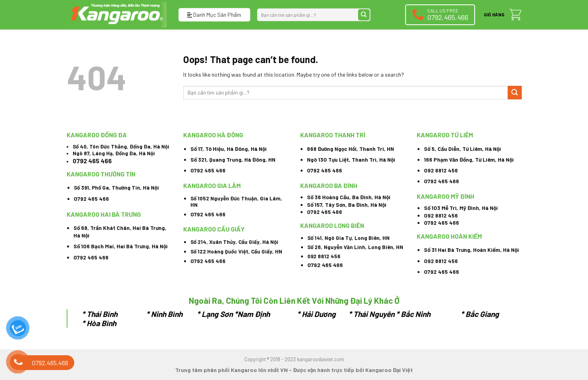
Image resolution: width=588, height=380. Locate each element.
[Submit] (364, 15)
